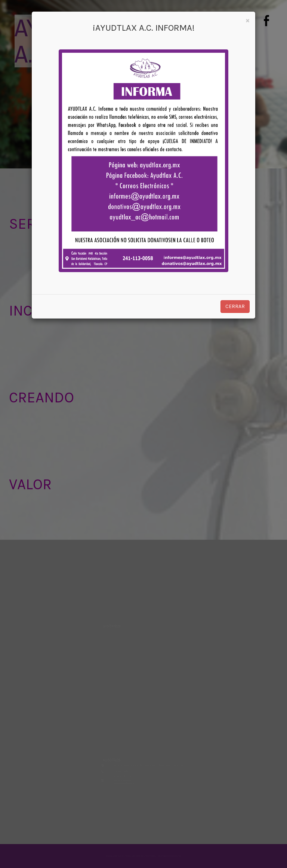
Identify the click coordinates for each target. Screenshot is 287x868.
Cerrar (235, 306)
